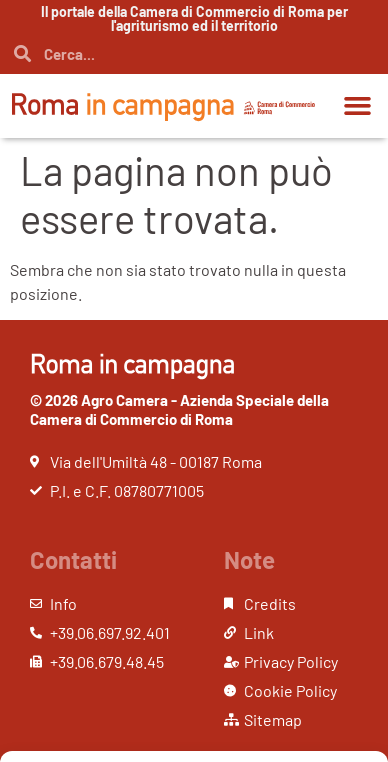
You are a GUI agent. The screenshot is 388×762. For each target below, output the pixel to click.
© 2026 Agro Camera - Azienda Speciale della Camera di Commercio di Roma (179, 410)
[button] (358, 106)
